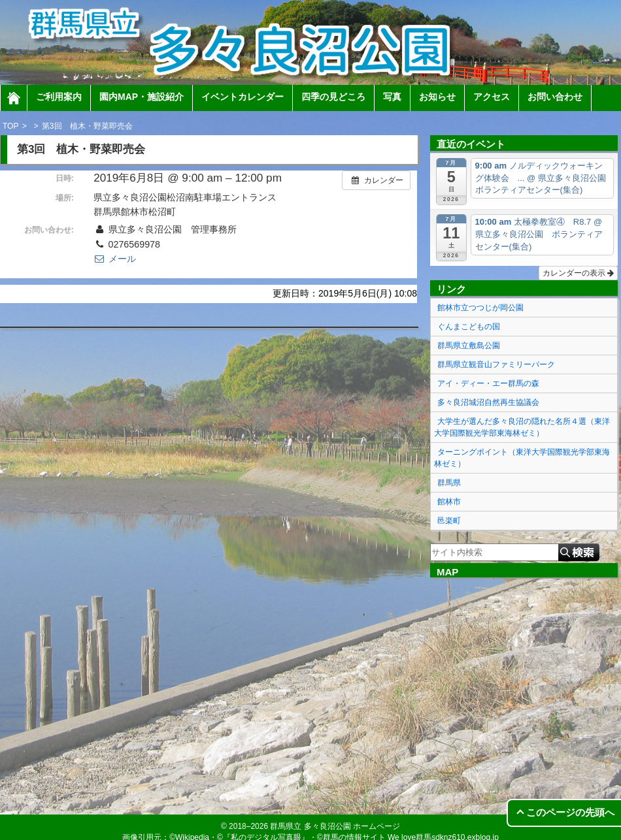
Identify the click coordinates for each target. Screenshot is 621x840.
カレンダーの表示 (578, 273)
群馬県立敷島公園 (469, 346)
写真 (392, 97)
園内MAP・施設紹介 (142, 97)
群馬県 (449, 483)
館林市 (449, 502)
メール (114, 259)
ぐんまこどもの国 (469, 327)
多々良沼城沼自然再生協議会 (488, 402)
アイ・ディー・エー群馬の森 (488, 383)
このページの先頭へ (570, 812)
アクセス (492, 97)
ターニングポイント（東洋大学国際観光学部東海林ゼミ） (522, 458)
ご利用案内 (59, 97)
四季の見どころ (333, 97)
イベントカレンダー (243, 97)
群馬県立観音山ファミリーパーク (496, 364)
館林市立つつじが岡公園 (480, 308)
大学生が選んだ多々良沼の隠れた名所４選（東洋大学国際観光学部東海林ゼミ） (522, 427)
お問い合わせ (555, 97)
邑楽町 (449, 521)
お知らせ (437, 97)
